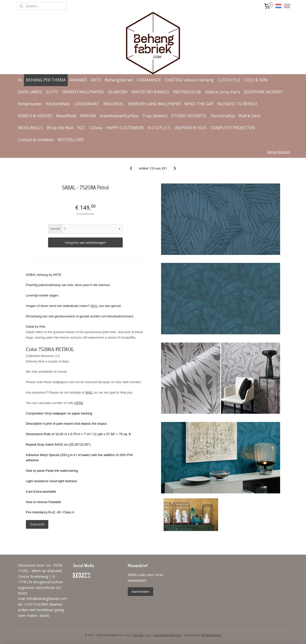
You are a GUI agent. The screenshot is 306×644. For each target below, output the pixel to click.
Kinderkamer (30, 104)
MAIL (94, 306)
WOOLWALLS (30, 128)
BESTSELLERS (71, 140)
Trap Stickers (155, 116)
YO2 (81, 128)
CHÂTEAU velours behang (189, 80)
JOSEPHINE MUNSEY (263, 92)
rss (149, 635)
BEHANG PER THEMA (46, 80)
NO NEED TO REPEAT (238, 104)
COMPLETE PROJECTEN (233, 128)
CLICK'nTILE (229, 80)
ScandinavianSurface (119, 116)
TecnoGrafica (222, 116)
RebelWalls (66, 116)
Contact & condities (36, 140)
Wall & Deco (250, 116)
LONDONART (87, 104)
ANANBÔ (78, 80)
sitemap (138, 635)
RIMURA (88, 116)
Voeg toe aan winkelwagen (85, 242)
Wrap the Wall (60, 128)
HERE (79, 403)
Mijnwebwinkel (211, 635)
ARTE (96, 80)
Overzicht (37, 524)
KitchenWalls (58, 104)
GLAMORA (118, 92)
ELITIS (52, 92)
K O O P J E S (159, 128)
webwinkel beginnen (168, 635)
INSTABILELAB (187, 92)
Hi (20, 80)
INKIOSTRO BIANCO (150, 92)
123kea (95, 128)
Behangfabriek (119, 80)
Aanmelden (140, 591)
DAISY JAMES (30, 92)
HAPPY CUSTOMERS (125, 128)
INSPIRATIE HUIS (191, 128)
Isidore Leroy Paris (222, 92)
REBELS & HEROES (35, 116)
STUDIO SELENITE (189, 116)
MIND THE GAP (199, 104)
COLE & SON (256, 80)
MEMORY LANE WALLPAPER (154, 104)
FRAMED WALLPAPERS (83, 92)
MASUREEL (114, 104)
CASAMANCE (149, 80)
